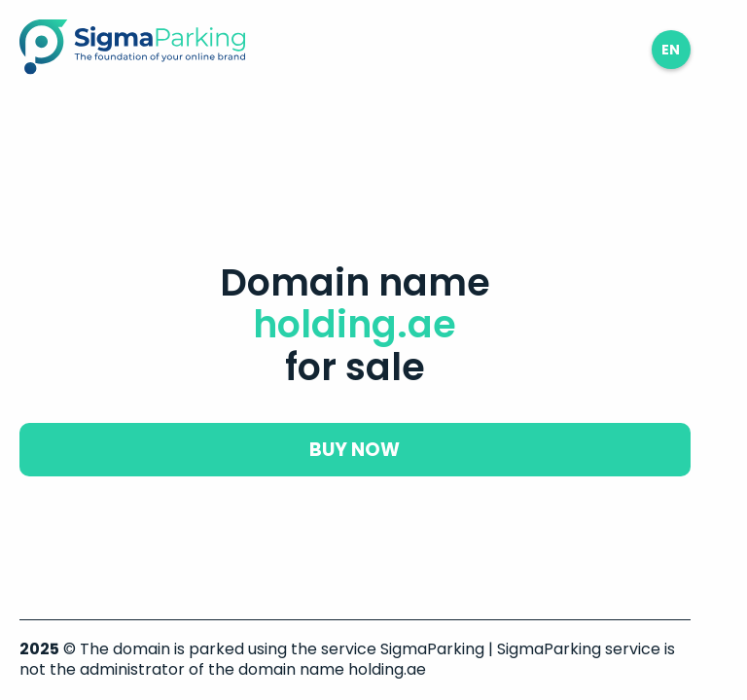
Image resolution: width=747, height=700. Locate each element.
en (671, 50)
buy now (355, 450)
